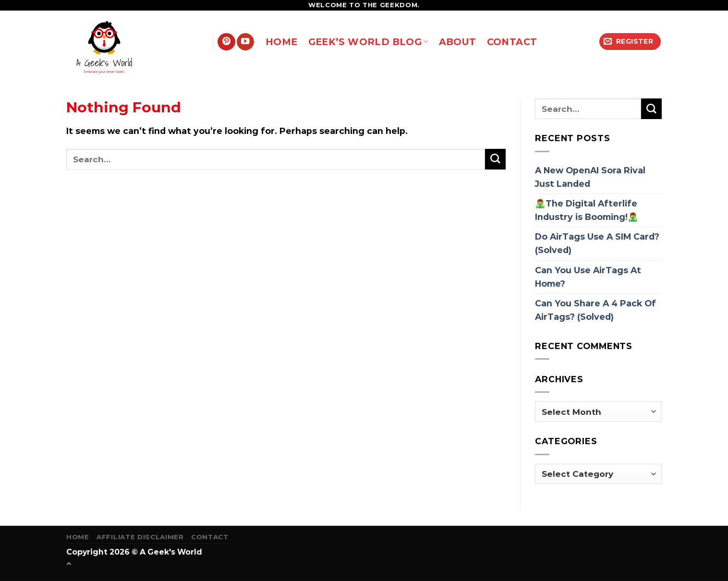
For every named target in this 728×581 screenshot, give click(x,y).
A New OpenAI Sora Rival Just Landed (590, 177)
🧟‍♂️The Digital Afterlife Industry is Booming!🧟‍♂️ (587, 210)
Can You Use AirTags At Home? (588, 277)
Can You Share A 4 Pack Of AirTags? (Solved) (595, 310)
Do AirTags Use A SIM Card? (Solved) (597, 243)
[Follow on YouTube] (245, 42)
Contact (210, 537)
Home (78, 537)
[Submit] (495, 159)
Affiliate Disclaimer (140, 537)
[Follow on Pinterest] (226, 42)
